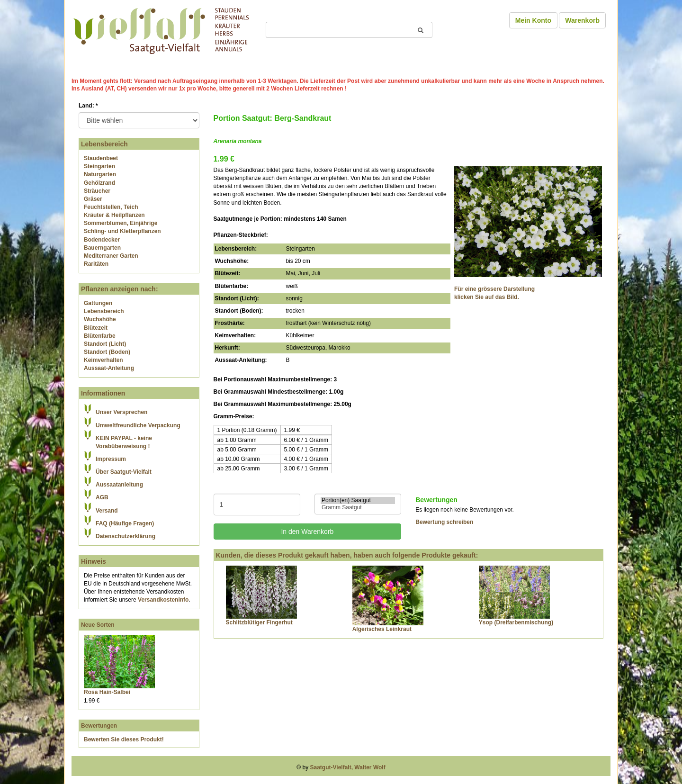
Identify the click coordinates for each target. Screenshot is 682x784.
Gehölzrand (99, 183)
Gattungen (98, 303)
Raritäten (96, 264)
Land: (88, 106)
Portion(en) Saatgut (358, 500)
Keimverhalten (103, 360)
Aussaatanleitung (119, 485)
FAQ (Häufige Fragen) (125, 523)
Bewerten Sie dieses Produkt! (124, 739)
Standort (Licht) (105, 344)
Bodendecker (102, 240)
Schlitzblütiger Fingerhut (259, 622)
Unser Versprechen (121, 412)
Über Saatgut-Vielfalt (124, 472)
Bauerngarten (102, 248)
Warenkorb (582, 20)
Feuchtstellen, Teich (111, 207)
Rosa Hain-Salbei (107, 692)
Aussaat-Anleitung (109, 368)
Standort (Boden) (107, 352)
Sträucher (97, 191)
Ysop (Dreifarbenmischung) (516, 622)
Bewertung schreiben (444, 522)
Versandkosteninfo (163, 600)
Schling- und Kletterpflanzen (122, 231)
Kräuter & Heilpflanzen (114, 215)
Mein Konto (533, 20)
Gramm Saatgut (358, 508)
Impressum (111, 459)
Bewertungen (99, 726)
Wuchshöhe (100, 319)
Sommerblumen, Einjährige (121, 223)
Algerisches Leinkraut (382, 629)
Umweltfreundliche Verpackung (138, 425)
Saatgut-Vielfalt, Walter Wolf (348, 767)
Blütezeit (96, 328)
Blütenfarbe (100, 336)
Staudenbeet (101, 158)
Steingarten (99, 166)
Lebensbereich (104, 311)
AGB (102, 497)
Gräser (93, 199)
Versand (107, 511)
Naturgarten (100, 174)
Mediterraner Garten (111, 256)
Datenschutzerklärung (126, 536)
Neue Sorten (98, 625)
